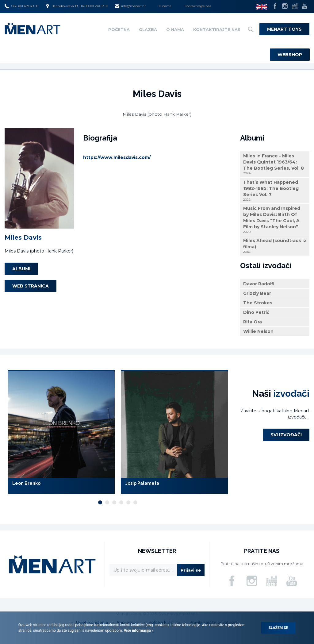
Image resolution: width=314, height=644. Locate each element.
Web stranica (31, 286)
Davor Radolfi (259, 284)
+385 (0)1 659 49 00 (21, 6)
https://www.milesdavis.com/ (117, 157)
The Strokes (258, 303)
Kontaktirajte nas (198, 6)
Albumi (21, 269)
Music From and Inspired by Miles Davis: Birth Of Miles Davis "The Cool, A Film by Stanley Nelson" (275, 220)
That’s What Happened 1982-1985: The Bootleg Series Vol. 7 (275, 191)
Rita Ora (253, 322)
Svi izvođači (286, 435)
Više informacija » (138, 631)
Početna (119, 29)
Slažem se (278, 628)
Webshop (290, 55)
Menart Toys (284, 29)
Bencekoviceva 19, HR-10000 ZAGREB (77, 6)
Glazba (148, 29)
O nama (165, 6)
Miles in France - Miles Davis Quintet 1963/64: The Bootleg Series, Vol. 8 (275, 164)
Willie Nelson (258, 331)
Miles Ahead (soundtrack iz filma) (275, 246)
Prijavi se (191, 570)
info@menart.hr (130, 6)
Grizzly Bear (257, 293)
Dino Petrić (256, 312)
